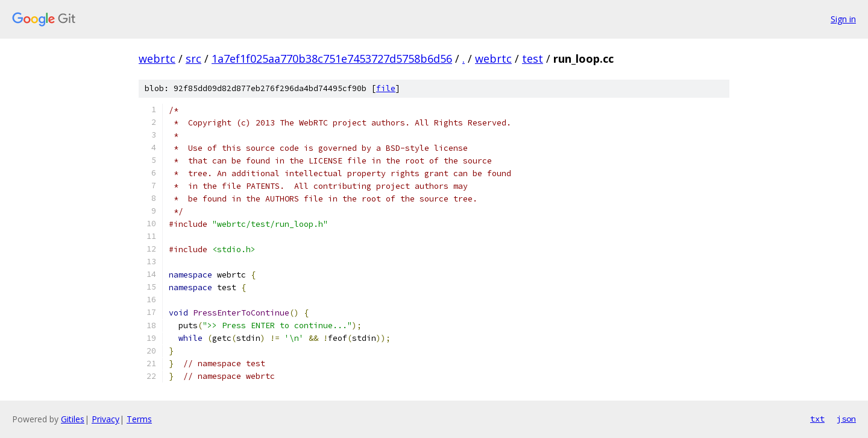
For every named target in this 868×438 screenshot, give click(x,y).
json (846, 419)
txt (817, 419)
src (193, 59)
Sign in (843, 19)
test (533, 59)
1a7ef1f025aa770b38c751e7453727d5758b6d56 (332, 59)
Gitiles (73, 419)
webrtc (157, 59)
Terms (139, 419)
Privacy (105, 419)
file (386, 88)
